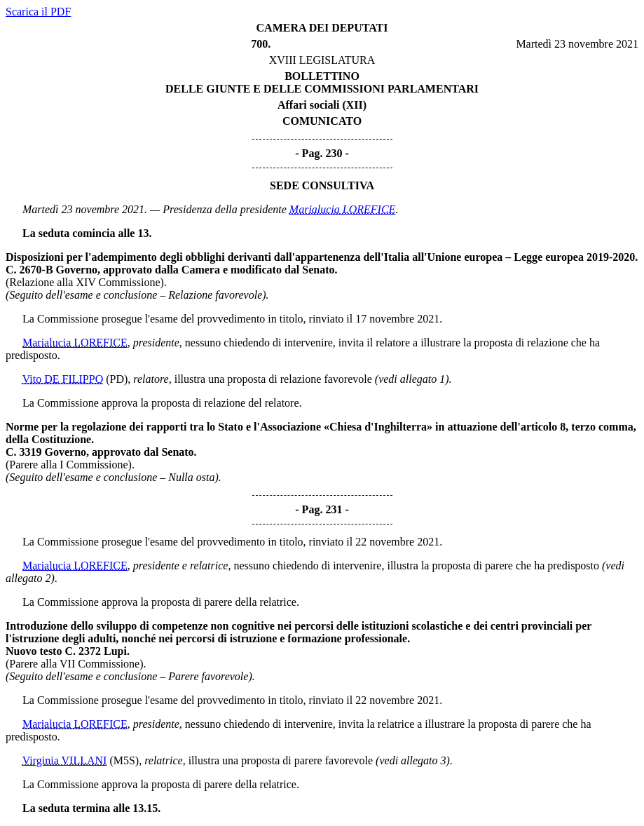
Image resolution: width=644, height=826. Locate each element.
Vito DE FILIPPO (63, 379)
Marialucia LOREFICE (343, 209)
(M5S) (124, 760)
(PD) (117, 379)
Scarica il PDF (38, 12)
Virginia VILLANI (65, 760)
